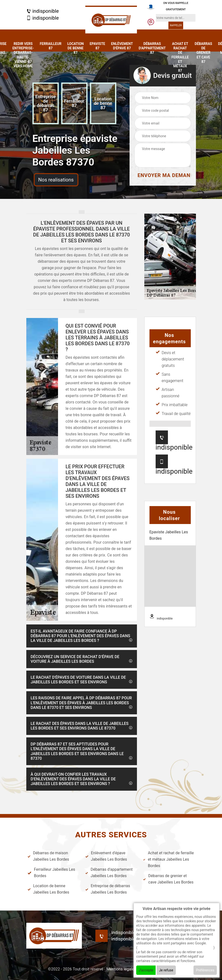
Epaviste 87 (97, 46)
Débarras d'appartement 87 (152, 48)
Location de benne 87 (76, 48)
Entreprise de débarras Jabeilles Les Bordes (108, 889)
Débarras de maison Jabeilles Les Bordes (48, 856)
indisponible (43, 11)
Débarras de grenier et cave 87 (203, 53)
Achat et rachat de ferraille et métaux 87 (180, 57)
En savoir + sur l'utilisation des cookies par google (175, 948)
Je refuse (166, 970)
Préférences (205, 970)
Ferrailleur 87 (51, 46)
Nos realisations (56, 180)
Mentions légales (121, 969)
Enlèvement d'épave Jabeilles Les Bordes (106, 856)
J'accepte (146, 970)
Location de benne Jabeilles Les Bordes (48, 889)
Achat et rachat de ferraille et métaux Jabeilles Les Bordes (168, 859)
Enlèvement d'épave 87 (122, 46)
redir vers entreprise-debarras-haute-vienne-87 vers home (23, 55)
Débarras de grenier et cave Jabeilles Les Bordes (168, 879)
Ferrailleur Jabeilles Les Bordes (51, 873)
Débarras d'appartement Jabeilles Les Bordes (109, 873)
